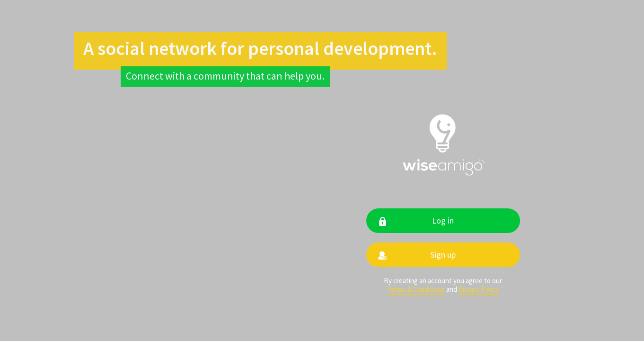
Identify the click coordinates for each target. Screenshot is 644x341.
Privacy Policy (479, 289)
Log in (443, 220)
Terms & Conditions (416, 289)
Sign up (443, 255)
